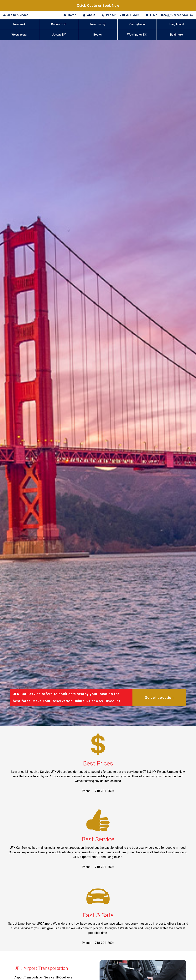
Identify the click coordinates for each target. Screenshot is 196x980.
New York (19, 24)
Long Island (176, 24)
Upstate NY (59, 35)
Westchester (20, 35)
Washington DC (137, 35)
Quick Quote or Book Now (98, 5)
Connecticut (59, 24)
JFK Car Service (18, 15)
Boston (98, 35)
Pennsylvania (137, 24)
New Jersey (98, 24)
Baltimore (176, 35)
